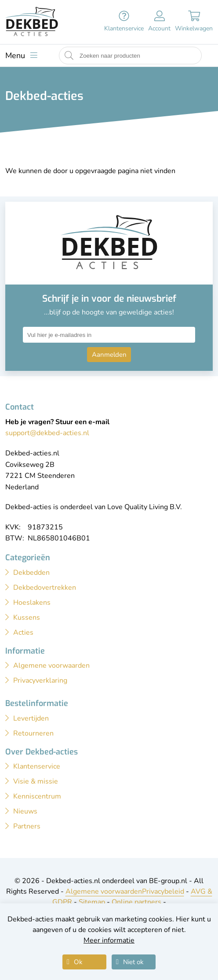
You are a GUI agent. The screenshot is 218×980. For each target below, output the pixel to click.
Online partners (136, 902)
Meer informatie (109, 940)
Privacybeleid (163, 891)
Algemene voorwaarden (104, 891)
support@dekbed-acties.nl (47, 433)
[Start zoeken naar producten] (69, 56)
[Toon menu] (21, 55)
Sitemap (92, 902)
